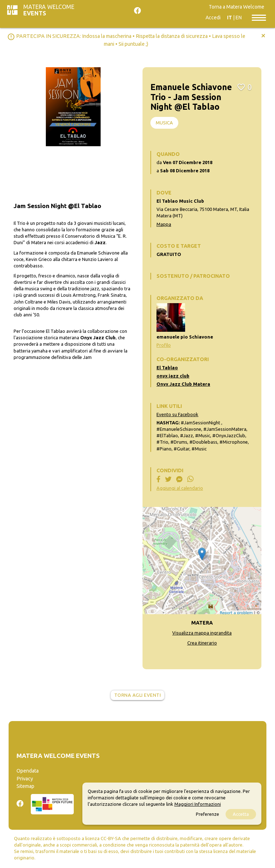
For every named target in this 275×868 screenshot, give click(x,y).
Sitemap (25, 786)
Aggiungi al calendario (180, 488)
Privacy (25, 779)
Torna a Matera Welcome (237, 7)
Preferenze (208, 814)
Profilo (164, 345)
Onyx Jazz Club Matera (183, 384)
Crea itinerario (202, 643)
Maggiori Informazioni (198, 804)
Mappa (164, 224)
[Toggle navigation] (259, 17)
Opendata (28, 771)
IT (230, 18)
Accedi (213, 18)
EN (239, 18)
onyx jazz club (173, 376)
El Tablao (167, 368)
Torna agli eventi (138, 695)
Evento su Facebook (177, 414)
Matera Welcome (49, 10)
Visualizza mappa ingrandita (202, 633)
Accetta (241, 814)
